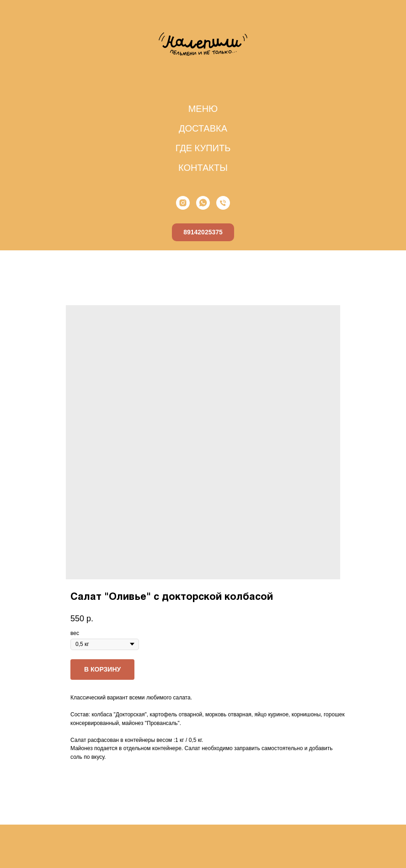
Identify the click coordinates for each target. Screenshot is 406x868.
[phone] (223, 203)
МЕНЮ (203, 109)
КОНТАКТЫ (203, 168)
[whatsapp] (203, 203)
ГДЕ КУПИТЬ (203, 148)
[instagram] (183, 203)
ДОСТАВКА (203, 128)
